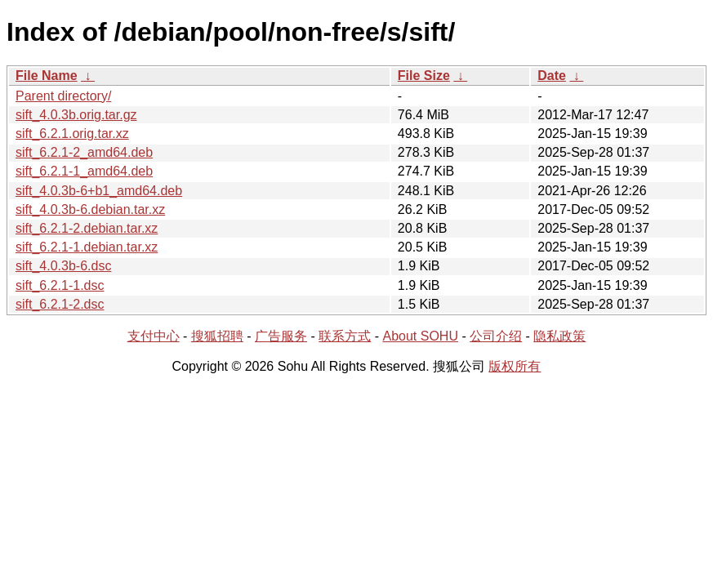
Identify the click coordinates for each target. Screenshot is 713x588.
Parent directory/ (63, 96)
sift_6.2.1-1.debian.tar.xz (87, 247)
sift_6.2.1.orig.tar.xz (72, 134)
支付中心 (154, 336)
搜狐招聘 (217, 336)
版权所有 (515, 366)
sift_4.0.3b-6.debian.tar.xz (90, 209)
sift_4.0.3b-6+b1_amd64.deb (99, 191)
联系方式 (345, 336)
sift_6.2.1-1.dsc (60, 285)
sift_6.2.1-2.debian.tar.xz (87, 228)
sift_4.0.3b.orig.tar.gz (76, 115)
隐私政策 (559, 336)
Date (552, 76)
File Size (424, 76)
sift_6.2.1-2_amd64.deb (84, 152)
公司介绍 (496, 336)
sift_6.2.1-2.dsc (60, 304)
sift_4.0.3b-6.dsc (63, 266)
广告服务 (281, 336)
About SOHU (420, 336)
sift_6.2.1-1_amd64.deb (84, 171)
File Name (47, 76)
